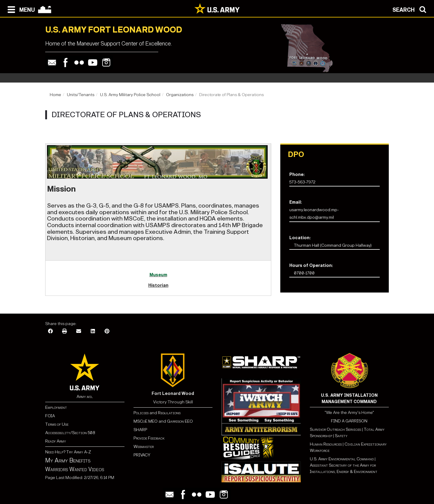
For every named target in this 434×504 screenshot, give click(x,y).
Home (55, 95)
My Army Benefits (68, 460)
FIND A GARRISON (349, 421)
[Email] (79, 332)
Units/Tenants (81, 95)
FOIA (50, 416)
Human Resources (326, 444)
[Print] (64, 332)
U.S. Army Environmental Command (342, 459)
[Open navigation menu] (20, 9)
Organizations (180, 95)
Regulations (169, 413)
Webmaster (144, 447)
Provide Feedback (149, 438)
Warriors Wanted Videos (75, 469)
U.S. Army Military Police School (130, 95)
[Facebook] (50, 332)
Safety (341, 436)
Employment (56, 407)
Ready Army (56, 441)
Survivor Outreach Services (335, 429)
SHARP (140, 430)
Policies (142, 413)
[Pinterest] (107, 332)
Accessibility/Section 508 (70, 433)
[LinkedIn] (93, 332)
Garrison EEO (180, 421)
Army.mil (85, 397)
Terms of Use (57, 424)
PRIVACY (142, 455)
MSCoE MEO (146, 421)
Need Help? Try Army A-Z (68, 452)
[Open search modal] (411, 9)
